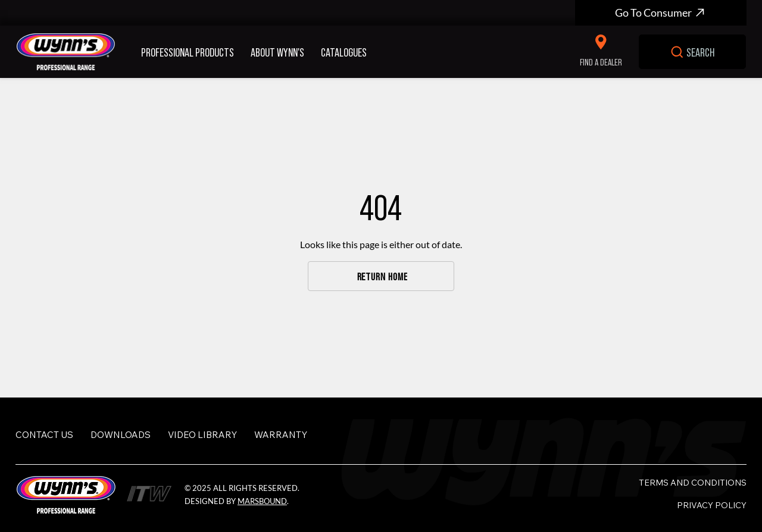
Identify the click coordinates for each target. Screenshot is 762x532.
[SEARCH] (692, 52)
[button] (191, 52)
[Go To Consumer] (661, 13)
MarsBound (262, 501)
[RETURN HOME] (381, 276)
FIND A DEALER (601, 62)
